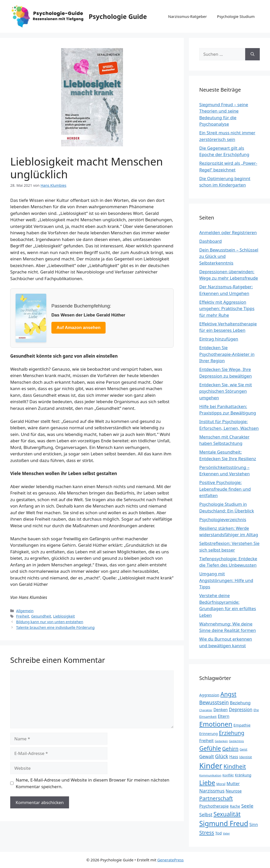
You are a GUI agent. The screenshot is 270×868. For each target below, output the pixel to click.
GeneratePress (170, 860)
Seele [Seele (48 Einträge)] (247, 806)
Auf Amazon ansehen (78, 328)
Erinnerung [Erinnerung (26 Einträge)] (209, 734)
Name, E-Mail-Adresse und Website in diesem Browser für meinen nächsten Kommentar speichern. (93, 783)
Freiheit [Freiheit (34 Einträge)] (206, 741)
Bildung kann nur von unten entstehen (50, 622)
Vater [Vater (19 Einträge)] (226, 833)
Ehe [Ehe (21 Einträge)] (256, 710)
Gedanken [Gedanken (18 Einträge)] (221, 741)
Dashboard (210, 241)
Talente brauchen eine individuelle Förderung (55, 627)
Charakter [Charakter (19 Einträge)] (206, 710)
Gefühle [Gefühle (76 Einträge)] (210, 748)
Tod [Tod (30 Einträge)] (218, 833)
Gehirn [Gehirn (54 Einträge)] (230, 749)
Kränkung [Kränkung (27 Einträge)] (243, 775)
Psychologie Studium (236, 16)
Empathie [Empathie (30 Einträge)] (242, 725)
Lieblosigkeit (64, 616)
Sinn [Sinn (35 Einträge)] (254, 825)
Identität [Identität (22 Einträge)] (246, 757)
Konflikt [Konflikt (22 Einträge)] (228, 775)
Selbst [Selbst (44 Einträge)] (206, 815)
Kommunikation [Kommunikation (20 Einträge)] (210, 775)
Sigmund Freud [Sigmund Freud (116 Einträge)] (224, 823)
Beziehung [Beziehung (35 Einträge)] (240, 703)
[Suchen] (252, 54)
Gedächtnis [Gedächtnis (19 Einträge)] (237, 741)
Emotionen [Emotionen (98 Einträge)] (216, 724)
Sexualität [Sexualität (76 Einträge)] (227, 814)
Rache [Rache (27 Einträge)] (235, 806)
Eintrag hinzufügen (219, 339)
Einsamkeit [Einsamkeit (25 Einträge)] (208, 717)
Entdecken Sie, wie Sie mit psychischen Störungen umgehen (226, 391)
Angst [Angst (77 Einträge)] (228, 694)
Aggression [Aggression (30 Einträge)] (209, 695)
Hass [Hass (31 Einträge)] (234, 757)
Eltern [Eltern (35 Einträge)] (224, 716)
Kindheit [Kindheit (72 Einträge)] (235, 766)
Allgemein (25, 611)
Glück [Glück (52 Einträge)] (222, 756)
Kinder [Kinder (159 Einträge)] (211, 766)
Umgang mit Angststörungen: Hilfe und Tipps (226, 580)
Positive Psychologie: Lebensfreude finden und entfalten (225, 489)
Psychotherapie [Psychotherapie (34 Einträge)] (214, 806)
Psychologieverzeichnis (223, 519)
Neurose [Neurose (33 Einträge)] (234, 791)
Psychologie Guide (118, 16)
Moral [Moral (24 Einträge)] (221, 784)
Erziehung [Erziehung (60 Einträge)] (232, 733)
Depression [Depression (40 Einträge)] (241, 709)
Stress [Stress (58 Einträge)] (207, 832)
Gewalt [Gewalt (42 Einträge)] (206, 756)
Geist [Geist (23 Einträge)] (243, 749)
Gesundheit (41, 616)
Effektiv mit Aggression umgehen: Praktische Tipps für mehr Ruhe (227, 309)
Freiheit (23, 616)
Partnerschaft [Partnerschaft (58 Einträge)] (216, 798)
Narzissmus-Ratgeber (187, 16)
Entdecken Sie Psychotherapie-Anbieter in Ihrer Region (227, 354)
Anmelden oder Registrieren (228, 232)
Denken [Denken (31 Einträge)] (221, 710)
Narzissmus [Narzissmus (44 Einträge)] (212, 791)
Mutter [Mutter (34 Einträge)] (233, 784)
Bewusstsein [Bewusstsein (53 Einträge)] (214, 702)
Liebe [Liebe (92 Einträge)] (207, 783)
